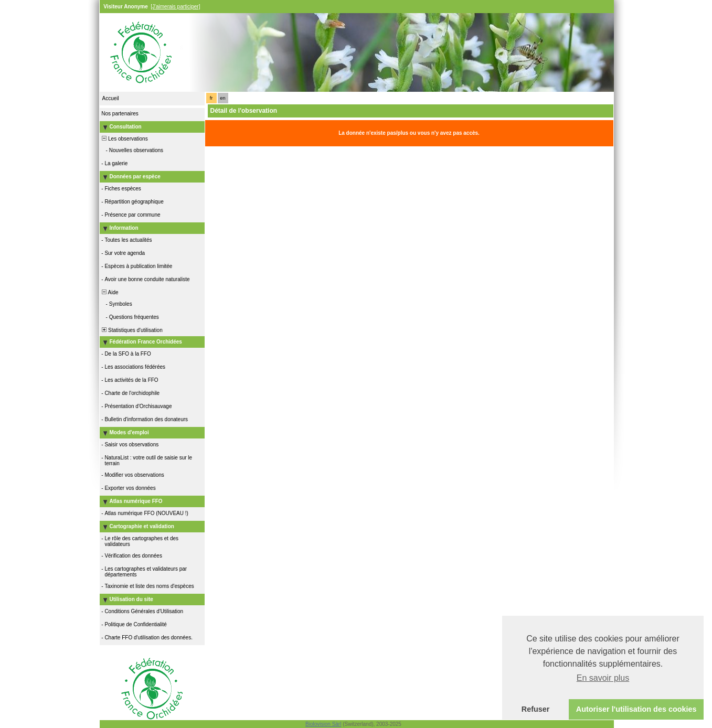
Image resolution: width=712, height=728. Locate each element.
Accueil (111, 98)
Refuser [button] (536, 709)
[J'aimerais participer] (175, 7)
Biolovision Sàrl (323, 724)
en (222, 98)
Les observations (124, 139)
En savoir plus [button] (603, 678)
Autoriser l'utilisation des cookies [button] (636, 709)
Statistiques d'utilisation (132, 330)
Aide (110, 292)
